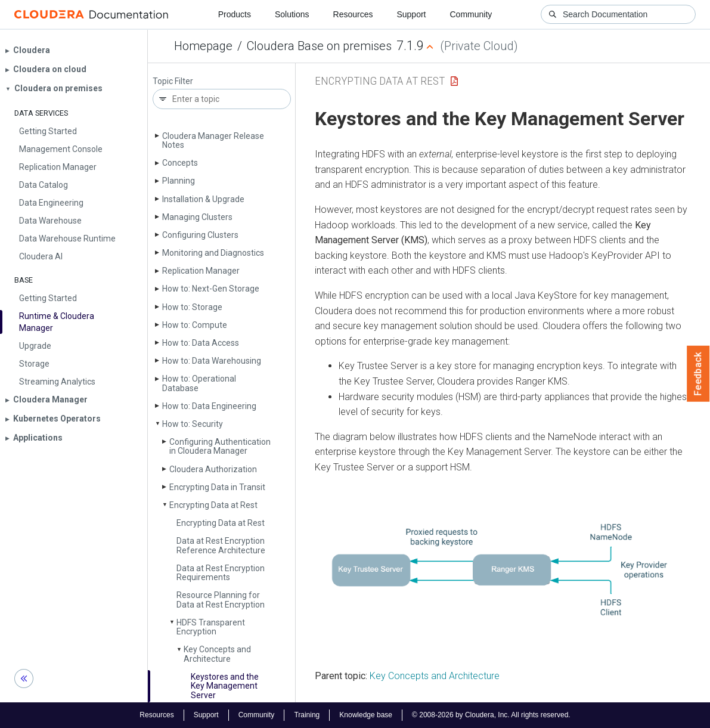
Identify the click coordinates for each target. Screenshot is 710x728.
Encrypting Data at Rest (213, 505)
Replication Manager (201, 271)
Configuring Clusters (200, 235)
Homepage (203, 46)
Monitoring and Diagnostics (213, 253)
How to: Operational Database (199, 383)
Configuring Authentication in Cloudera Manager (220, 446)
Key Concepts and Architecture (217, 654)
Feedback (698, 374)
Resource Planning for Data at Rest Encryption (221, 600)
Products (235, 14)
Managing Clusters (197, 217)
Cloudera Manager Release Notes (213, 140)
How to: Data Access (201, 343)
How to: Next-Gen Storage (211, 289)
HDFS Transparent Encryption (211, 627)
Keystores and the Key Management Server (225, 686)
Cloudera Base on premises (319, 46)
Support (411, 14)
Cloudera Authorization (213, 469)
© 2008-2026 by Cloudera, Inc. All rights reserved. (491, 715)
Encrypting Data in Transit (217, 487)
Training (307, 715)
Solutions (292, 14)
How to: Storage (192, 307)
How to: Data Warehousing (212, 361)
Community (471, 14)
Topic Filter (173, 81)
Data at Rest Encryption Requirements (221, 573)
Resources (353, 14)
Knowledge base (366, 715)
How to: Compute (195, 325)
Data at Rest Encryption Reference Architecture (221, 545)
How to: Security (193, 424)
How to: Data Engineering (209, 406)
